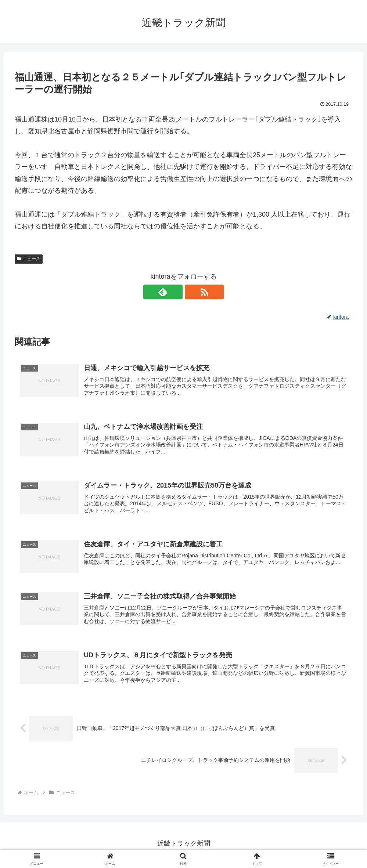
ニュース (29, 259)
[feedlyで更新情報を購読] (175, 292)
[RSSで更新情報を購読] (192, 292)
